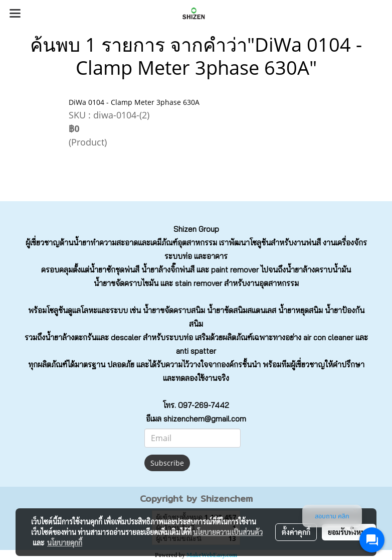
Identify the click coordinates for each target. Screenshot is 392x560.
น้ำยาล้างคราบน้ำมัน (318, 270)
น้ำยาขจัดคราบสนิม (174, 310)
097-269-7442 (204, 405)
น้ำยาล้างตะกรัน (71, 337)
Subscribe (167, 463)
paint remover (235, 270)
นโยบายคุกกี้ (65, 542)
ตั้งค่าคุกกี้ (296, 532)
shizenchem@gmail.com (205, 419)
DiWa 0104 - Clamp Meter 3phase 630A (134, 102)
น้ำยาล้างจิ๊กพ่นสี (168, 270)
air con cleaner (328, 337)
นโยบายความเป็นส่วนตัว (228, 532)
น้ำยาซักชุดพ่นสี (114, 270)
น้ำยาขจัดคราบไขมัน (126, 283)
